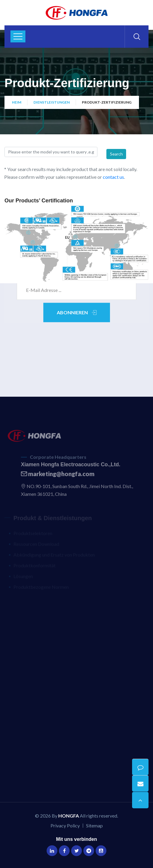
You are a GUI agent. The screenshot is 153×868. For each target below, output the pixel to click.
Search (116, 154)
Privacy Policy (65, 825)
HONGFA (69, 816)
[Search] (51, 152)
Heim (17, 102)
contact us (113, 177)
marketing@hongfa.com (58, 476)
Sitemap (94, 825)
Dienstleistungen (52, 102)
